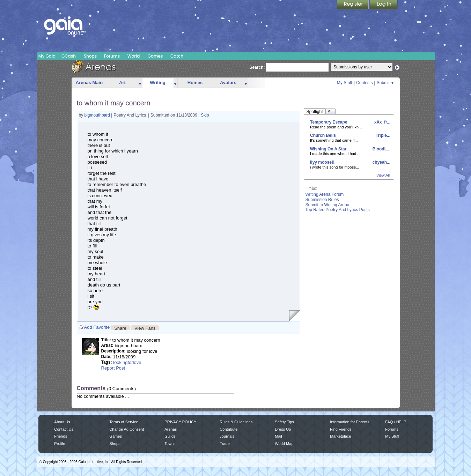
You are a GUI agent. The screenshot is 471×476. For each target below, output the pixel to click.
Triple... (382, 135)
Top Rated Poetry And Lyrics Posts (338, 210)
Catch (177, 56)
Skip (205, 115)
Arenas (171, 429)
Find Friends (341, 429)
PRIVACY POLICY (180, 422)
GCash (69, 56)
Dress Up (283, 429)
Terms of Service (124, 422)
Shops (90, 56)
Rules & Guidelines (236, 422)
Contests (364, 83)
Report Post (113, 368)
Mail (278, 436)
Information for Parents (349, 422)
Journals (227, 436)
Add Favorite (97, 327)
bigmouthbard (98, 115)
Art (122, 83)
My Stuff (345, 83)
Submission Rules (322, 200)
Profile (60, 444)
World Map (284, 444)
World (134, 56)
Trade (225, 444)
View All (383, 175)
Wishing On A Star (328, 149)
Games (155, 56)
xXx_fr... (382, 122)
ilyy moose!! (322, 162)
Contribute (229, 429)
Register (353, 5)
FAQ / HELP (396, 422)
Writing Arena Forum (325, 194)
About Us (62, 422)
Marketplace (340, 436)
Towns (170, 444)
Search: (257, 67)
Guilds (170, 436)
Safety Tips (284, 422)
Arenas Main (89, 83)
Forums (112, 56)
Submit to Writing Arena (328, 205)
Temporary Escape (329, 122)
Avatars (228, 83)
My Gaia (47, 56)
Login (384, 5)
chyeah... (381, 162)
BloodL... (381, 149)
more (140, 83)
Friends (61, 436)
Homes (195, 83)
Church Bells (323, 135)
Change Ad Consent (127, 429)
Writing (158, 83)
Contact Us (64, 429)
